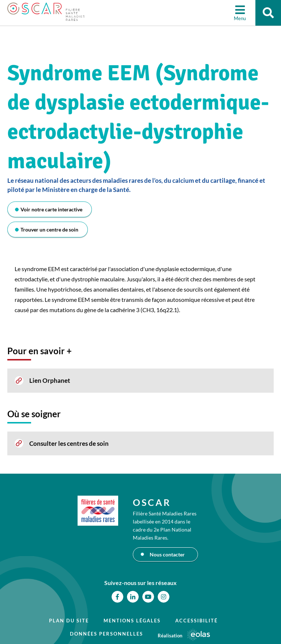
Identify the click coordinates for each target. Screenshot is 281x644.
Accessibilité (196, 621)
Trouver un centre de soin (49, 230)
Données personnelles (106, 634)
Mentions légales (132, 621)
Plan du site (69, 621)
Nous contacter (167, 554)
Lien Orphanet (50, 380)
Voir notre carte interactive (51, 209)
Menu (240, 18)
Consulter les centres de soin (69, 443)
